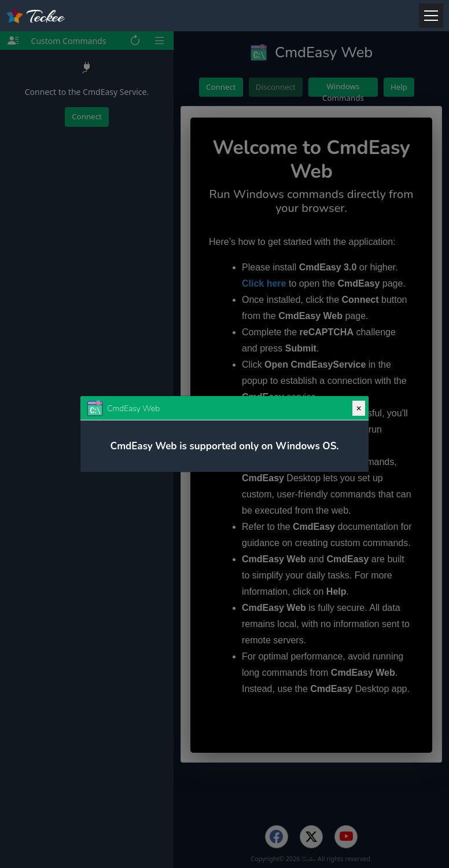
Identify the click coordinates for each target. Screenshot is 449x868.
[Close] (358, 408)
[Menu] (431, 16)
